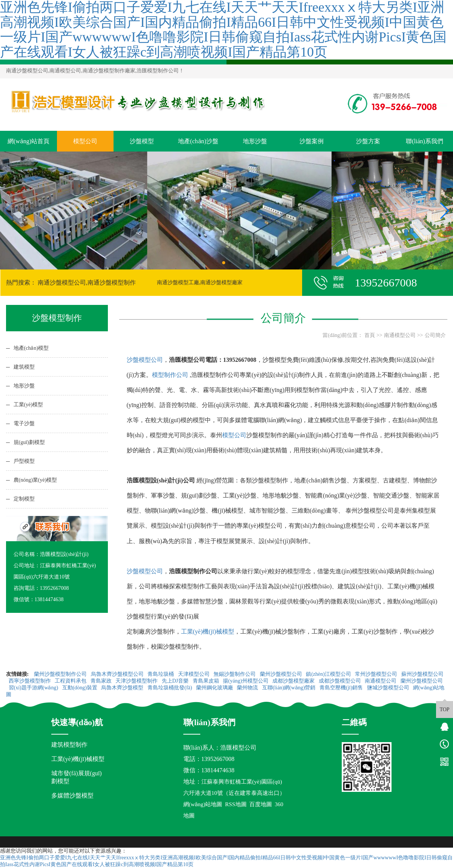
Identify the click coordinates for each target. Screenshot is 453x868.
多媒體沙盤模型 (72, 795)
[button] (224, 263)
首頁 (370, 335)
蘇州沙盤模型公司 (422, 674)
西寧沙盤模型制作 (31, 681)
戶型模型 (24, 461)
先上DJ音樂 (176, 681)
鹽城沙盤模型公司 (389, 688)
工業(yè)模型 (28, 405)
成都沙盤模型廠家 (294, 681)
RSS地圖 (236, 804)
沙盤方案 (368, 141)
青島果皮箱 (207, 681)
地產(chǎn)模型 (31, 348)
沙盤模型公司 (145, 360)
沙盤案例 (312, 141)
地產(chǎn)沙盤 (198, 141)
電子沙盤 (24, 423)
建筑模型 (24, 367)
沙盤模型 (142, 141)
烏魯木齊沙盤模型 (123, 688)
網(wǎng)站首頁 (28, 141)
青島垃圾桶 (161, 674)
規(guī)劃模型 (29, 442)
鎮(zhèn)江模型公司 (329, 674)
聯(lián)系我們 (425, 141)
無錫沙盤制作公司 (235, 674)
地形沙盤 (255, 141)
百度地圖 (261, 804)
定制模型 (24, 499)
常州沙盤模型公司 (377, 674)
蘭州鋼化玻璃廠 (215, 688)
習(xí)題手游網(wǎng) (34, 688)
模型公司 (85, 141)
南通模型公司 (400, 335)
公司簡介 (435, 335)
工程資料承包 (71, 681)
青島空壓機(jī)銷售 (342, 688)
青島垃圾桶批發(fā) (170, 688)
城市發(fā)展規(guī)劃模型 (77, 777)
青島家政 (102, 681)
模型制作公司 (170, 375)
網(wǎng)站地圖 (203, 804)
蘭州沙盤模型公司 (282, 674)
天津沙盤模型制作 (137, 681)
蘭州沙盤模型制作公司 (61, 674)
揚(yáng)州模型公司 (246, 681)
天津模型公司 (195, 674)
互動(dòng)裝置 (81, 688)
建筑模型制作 (69, 745)
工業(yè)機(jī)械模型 (208, 631)
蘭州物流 (248, 688)
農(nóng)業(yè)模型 (35, 480)
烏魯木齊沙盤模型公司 (118, 674)
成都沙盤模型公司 (341, 681)
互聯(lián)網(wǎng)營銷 (289, 688)
